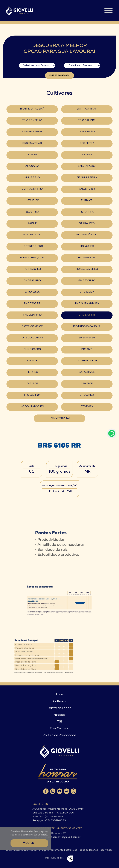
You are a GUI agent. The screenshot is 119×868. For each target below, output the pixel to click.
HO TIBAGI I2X (32, 269)
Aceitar (29, 843)
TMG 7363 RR (32, 304)
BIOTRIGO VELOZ (32, 327)
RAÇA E (32, 224)
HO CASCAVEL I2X (87, 269)
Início (59, 695)
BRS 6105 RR (87, 315)
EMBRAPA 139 (87, 166)
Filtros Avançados (59, 75)
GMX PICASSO (32, 349)
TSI (59, 722)
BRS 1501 (87, 349)
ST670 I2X (87, 407)
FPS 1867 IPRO (32, 235)
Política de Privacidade (59, 735)
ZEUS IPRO (32, 212)
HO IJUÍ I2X (87, 246)
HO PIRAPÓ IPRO (87, 235)
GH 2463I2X (87, 292)
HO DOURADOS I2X (32, 407)
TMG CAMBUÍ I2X (59, 418)
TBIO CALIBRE (87, 120)
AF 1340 (87, 155)
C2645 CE (87, 384)
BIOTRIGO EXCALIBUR (87, 327)
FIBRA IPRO (87, 212)
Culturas (59, 702)
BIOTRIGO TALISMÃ (32, 109)
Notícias (59, 715)
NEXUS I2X (32, 201)
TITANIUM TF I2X (87, 178)
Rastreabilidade (59, 708)
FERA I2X (32, 372)
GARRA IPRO (87, 224)
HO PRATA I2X (87, 258)
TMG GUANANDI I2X (87, 304)
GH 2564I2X (87, 395)
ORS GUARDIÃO (32, 143)
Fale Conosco (59, 729)
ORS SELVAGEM (32, 132)
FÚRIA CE (87, 201)
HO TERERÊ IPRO (32, 246)
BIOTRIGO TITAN (87, 109)
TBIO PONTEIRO (32, 120)
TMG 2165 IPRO (32, 315)
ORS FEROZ (87, 143)
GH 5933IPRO (32, 281)
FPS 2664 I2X (32, 395)
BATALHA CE (87, 372)
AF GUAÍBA (32, 166)
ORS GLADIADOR (32, 338)
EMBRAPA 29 (87, 338)
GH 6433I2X (32, 292)
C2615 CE (32, 384)
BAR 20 (32, 155)
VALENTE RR (87, 189)
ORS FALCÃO (87, 132)
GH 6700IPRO (87, 281)
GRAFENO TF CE (87, 361)
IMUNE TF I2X (32, 178)
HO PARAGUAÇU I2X (32, 258)
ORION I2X (32, 361)
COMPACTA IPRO (32, 189)
